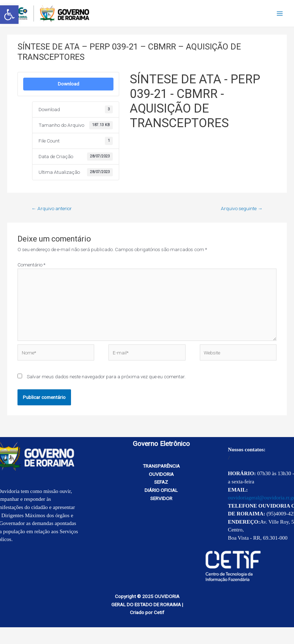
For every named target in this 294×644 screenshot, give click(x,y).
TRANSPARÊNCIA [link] (161, 466)
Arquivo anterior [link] (52, 208)
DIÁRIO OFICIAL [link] (161, 490)
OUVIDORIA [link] (161, 474)
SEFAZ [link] (161, 482)
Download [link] (69, 84)
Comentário (31, 265)
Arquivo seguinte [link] (242, 208)
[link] (9, 15)
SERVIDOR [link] (161, 498)
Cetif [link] (159, 612)
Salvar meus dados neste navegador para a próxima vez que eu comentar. (106, 376)
